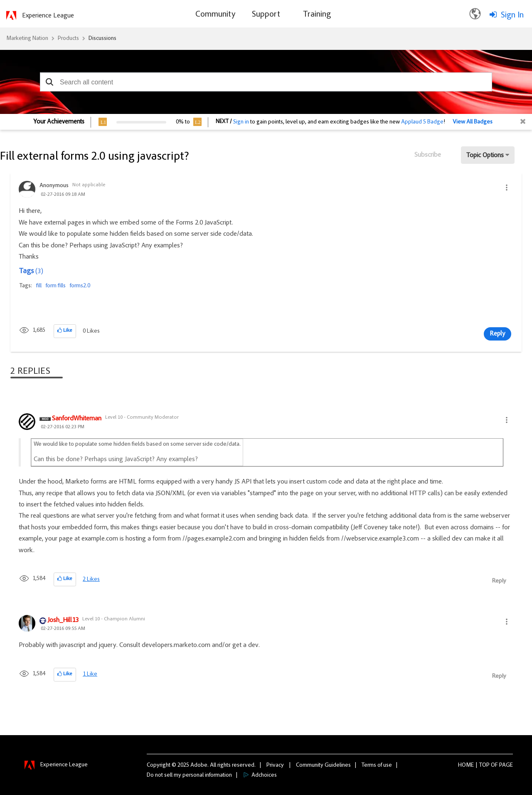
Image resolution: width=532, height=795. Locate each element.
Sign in (241, 122)
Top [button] (484, 765)
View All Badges (473, 122)
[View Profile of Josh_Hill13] (63, 621)
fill (39, 286)
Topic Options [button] (485, 156)
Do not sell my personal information (189, 775)
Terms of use (377, 765)
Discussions (102, 39)
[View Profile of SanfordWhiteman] (77, 419)
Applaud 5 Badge (422, 122)
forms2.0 (80, 286)
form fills (56, 286)
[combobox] (266, 82)
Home (466, 765)
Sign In (512, 15)
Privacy (275, 765)
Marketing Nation (27, 39)
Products (68, 39)
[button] (49, 82)
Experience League (48, 16)
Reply (498, 334)
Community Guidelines (323, 765)
